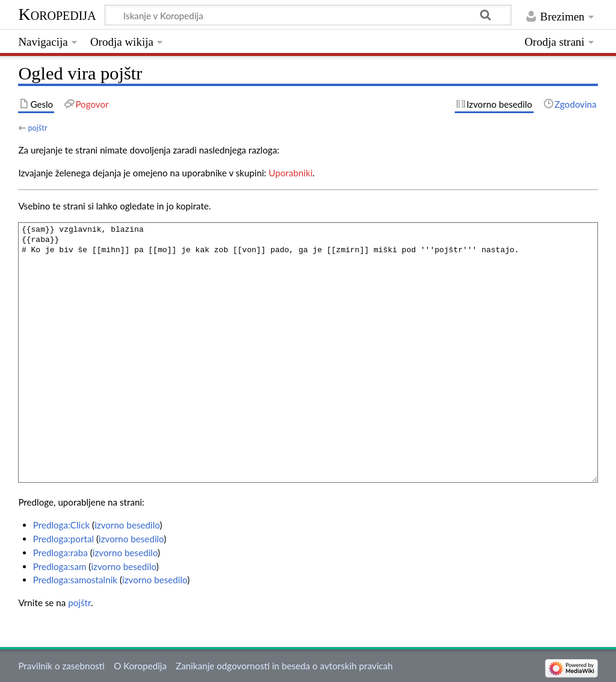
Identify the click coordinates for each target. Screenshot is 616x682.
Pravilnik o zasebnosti (61, 666)
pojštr (37, 128)
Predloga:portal (63, 539)
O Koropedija (140, 666)
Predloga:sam (60, 566)
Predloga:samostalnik (75, 580)
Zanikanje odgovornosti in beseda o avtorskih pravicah (284, 666)
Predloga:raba (60, 553)
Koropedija (57, 14)
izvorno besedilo (127, 525)
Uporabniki (291, 173)
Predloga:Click (61, 525)
